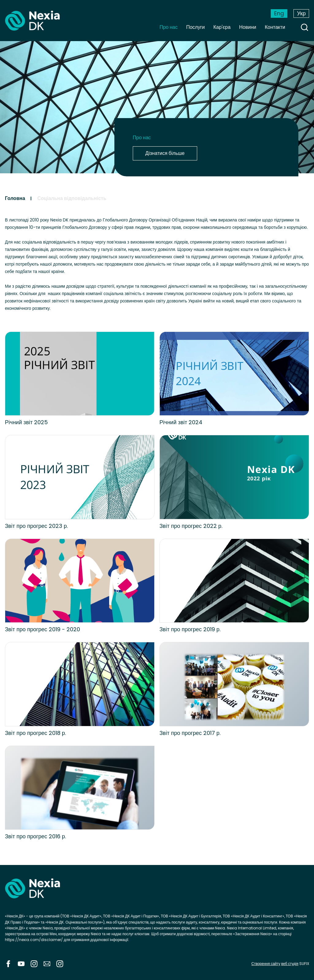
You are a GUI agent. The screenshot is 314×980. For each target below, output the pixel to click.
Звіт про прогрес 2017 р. (190, 733)
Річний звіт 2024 (181, 422)
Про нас (168, 27)
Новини (248, 27)
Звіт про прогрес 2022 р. (191, 526)
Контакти (275, 27)
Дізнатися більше (165, 153)
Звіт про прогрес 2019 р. (190, 629)
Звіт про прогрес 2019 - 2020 (42, 629)
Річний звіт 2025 (27, 422)
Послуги (195, 27)
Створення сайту (266, 964)
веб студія (290, 964)
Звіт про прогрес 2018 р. (35, 733)
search (304, 27)
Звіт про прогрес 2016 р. (35, 836)
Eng (279, 13)
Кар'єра (222, 27)
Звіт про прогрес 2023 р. (36, 526)
